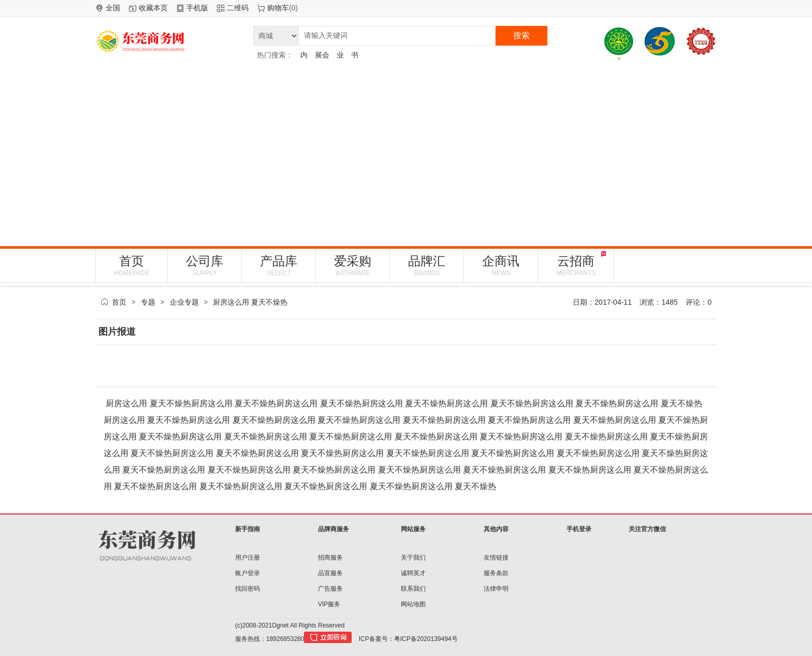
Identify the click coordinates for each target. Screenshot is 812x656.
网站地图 (413, 604)
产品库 (279, 265)
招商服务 (330, 558)
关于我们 (413, 558)
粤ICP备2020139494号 (426, 639)
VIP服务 (329, 604)
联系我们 (413, 589)
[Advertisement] (406, 153)
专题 (148, 302)
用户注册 (248, 558)
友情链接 (496, 558)
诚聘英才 (413, 573)
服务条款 (496, 573)
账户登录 (248, 573)
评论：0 (699, 302)
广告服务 (330, 589)
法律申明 (496, 589)
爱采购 (353, 265)
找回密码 (248, 589)
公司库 (205, 265)
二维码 (238, 8)
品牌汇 (427, 265)
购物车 (278, 8)
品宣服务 (330, 573)
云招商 (576, 265)
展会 (322, 55)
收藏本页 (153, 8)
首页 (132, 265)
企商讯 (501, 265)
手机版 (197, 8)
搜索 (521, 35)
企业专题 (184, 302)
